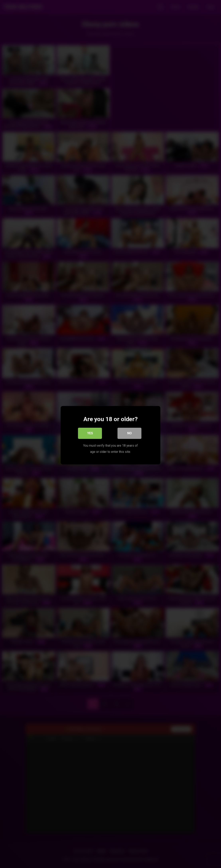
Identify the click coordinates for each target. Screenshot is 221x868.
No (130, 432)
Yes (90, 432)
